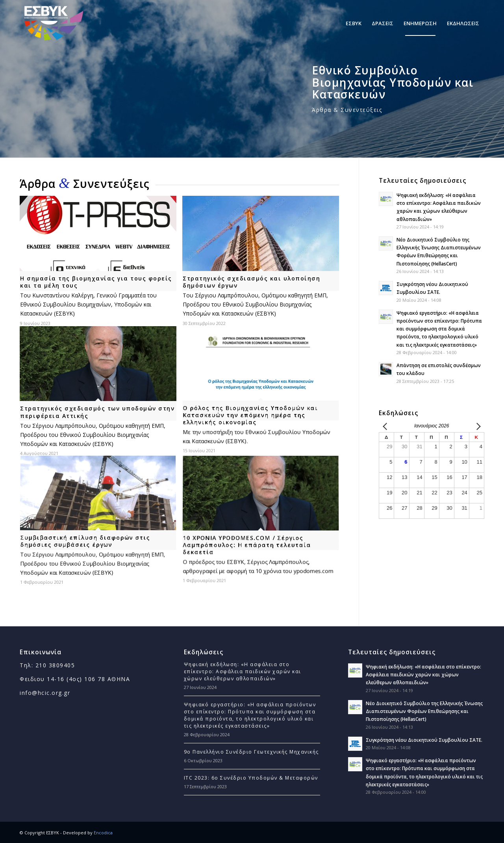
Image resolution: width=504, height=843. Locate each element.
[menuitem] (354, 23)
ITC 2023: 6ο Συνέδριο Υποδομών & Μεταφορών (251, 778)
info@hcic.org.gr (45, 693)
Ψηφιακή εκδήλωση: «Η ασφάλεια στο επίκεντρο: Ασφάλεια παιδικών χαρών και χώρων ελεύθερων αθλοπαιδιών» (243, 671)
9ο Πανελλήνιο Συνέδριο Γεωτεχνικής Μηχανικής (251, 752)
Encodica (103, 833)
